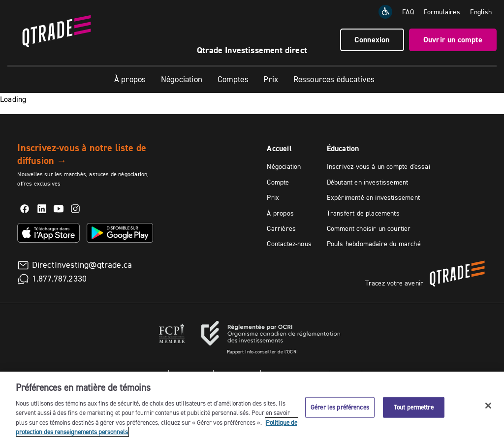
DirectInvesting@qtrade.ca (82, 265)
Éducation (343, 148)
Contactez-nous (289, 244)
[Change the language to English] (481, 12)
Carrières (281, 228)
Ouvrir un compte (453, 40)
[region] (252, 407)
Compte (278, 182)
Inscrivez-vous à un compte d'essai (378, 166)
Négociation (182, 79)
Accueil (279, 148)
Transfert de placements (363, 213)
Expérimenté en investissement (373, 197)
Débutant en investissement (368, 182)
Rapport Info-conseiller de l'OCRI (262, 352)
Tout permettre (414, 407)
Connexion (372, 40)
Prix (271, 79)
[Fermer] (488, 406)
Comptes (233, 79)
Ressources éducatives (334, 79)
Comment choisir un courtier (369, 228)
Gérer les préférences (340, 407)
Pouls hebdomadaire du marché (374, 244)
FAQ (408, 12)
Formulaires (442, 12)
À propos (130, 79)
